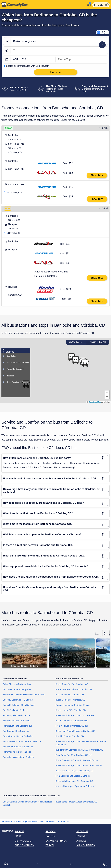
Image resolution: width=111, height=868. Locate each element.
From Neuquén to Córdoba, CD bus (72, 726)
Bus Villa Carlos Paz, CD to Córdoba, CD (75, 771)
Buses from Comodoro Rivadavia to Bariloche (24, 695)
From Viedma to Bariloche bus (17, 752)
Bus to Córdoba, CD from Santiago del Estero (77, 760)
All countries (86, 845)
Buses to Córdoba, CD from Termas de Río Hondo (79, 765)
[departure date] (33, 60)
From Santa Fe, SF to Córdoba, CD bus (74, 755)
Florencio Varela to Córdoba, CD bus (72, 705)
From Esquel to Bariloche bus (17, 715)
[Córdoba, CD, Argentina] (59, 50)
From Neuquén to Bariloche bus (18, 726)
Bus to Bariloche (41, 821)
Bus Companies (24, 845)
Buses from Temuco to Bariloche (18, 747)
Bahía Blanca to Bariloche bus (17, 684)
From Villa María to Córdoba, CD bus (73, 776)
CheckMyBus (6, 821)
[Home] (43, 5)
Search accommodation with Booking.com (28, 66)
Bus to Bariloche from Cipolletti (17, 690)
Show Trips (97, 175)
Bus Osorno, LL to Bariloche (16, 731)
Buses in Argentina (23, 821)
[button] (85, 363)
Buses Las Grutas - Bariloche (16, 721)
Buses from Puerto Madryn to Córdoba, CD (75, 731)
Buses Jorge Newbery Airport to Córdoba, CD (76, 802)
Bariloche (76, 342)
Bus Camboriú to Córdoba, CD (70, 695)
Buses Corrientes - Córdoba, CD (70, 700)
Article (81, 841)
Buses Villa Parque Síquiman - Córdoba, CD (76, 786)
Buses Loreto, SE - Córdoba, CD (71, 710)
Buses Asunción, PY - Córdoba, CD (72, 684)
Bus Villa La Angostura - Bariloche (19, 757)
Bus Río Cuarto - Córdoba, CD (70, 736)
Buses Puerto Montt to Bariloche (18, 736)
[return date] (82, 60)
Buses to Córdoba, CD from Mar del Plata (75, 715)
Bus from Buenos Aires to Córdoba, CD (74, 690)
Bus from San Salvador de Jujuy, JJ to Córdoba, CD (79, 750)
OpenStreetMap (95, 402)
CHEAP (9, 128)
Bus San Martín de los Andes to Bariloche (22, 741)
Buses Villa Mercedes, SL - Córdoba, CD (74, 781)
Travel (50, 845)
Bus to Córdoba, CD (60, 821)
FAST (8, 208)
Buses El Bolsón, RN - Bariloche (18, 700)
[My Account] (88, 4)
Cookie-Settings (56, 841)
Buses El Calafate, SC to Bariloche (19, 705)
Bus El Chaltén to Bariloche (16, 710)
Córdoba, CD (98, 342)
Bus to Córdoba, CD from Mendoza (72, 721)
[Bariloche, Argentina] (59, 41)
